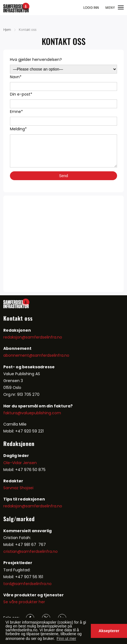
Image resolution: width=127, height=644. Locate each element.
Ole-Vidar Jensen (20, 463)
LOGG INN (91, 8)
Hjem (7, 30)
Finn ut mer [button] (66, 638)
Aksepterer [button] (109, 631)
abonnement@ (18, 355)
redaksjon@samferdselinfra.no (33, 337)
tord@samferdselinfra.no (27, 584)
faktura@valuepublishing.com (32, 413)
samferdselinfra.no (51, 355)
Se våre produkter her (24, 602)
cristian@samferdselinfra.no (31, 551)
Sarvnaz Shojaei (18, 488)
